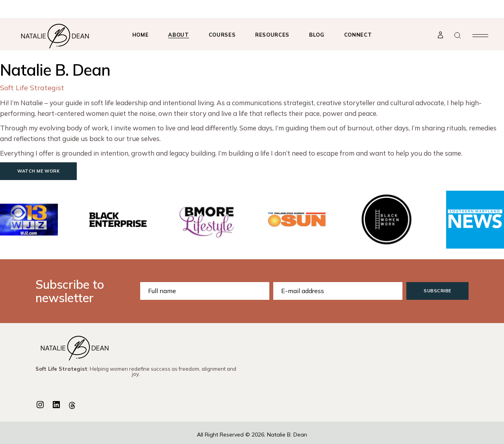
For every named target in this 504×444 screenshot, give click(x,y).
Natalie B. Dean (287, 435)
